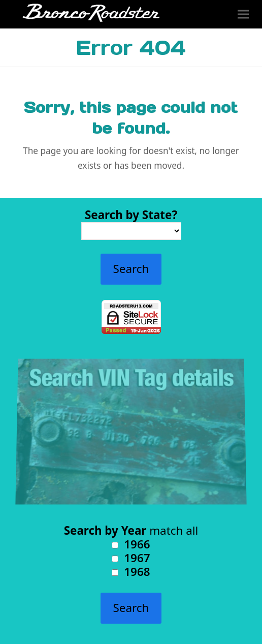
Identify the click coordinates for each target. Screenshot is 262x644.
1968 (131, 572)
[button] (243, 14)
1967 (131, 558)
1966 (131, 544)
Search (131, 269)
